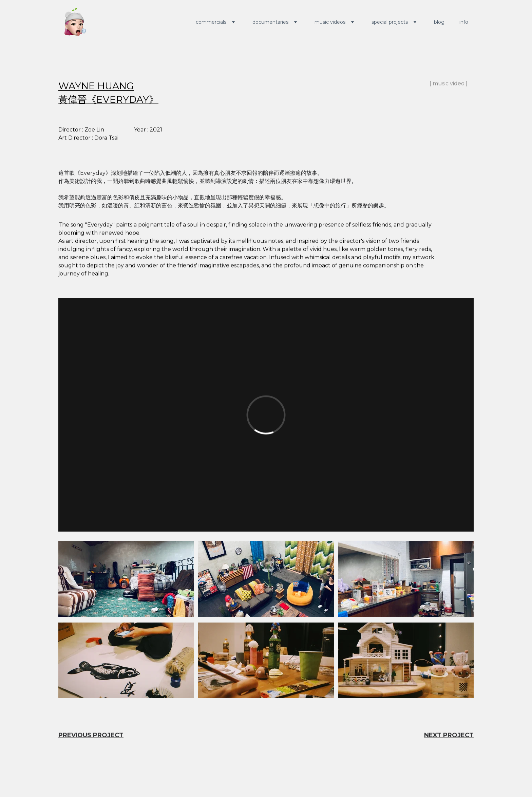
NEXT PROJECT (449, 736)
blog (439, 22)
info (464, 22)
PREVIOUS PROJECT (91, 736)
